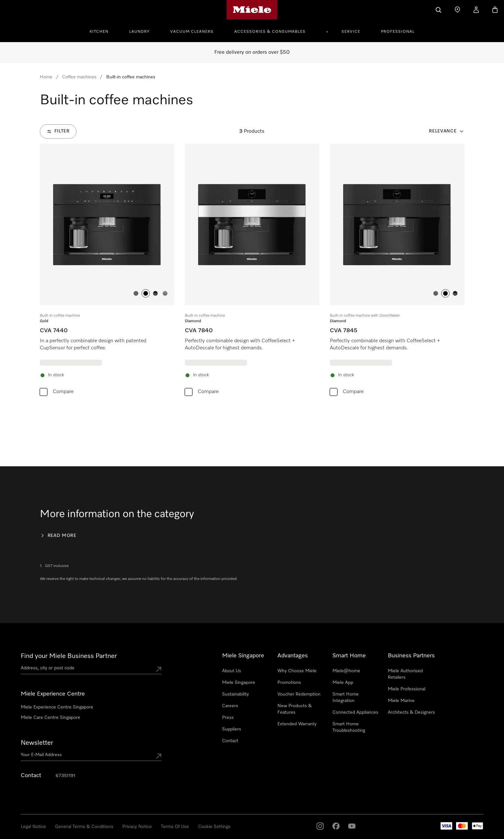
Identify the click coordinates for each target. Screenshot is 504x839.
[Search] (439, 10)
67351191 (66, 776)
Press (228, 718)
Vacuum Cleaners (192, 32)
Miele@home (346, 671)
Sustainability (235, 694)
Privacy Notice (137, 827)
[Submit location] (159, 669)
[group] (107, 271)
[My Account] (476, 10)
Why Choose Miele (297, 671)
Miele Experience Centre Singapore (57, 707)
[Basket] (495, 10)
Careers (230, 706)
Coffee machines (79, 77)
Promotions (289, 683)
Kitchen (99, 32)
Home (46, 77)
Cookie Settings (214, 827)
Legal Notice (33, 827)
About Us (232, 671)
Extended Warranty (297, 724)
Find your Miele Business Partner (69, 656)
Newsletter (37, 743)
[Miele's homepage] (252, 10)
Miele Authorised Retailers (405, 674)
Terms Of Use (175, 827)
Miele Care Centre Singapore (50, 718)
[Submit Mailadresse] (159, 756)
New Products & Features (295, 709)
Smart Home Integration (346, 697)
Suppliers (232, 729)
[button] (136, 293)
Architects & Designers (411, 712)
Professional (398, 32)
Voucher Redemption (299, 694)
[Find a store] (457, 10)
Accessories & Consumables (270, 32)
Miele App (343, 683)
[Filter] (58, 131)
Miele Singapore (239, 683)
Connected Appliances (355, 712)
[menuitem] (103, 31)
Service (351, 32)
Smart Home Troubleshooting (349, 727)
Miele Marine (401, 701)
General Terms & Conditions (84, 827)
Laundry (139, 32)
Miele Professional (407, 689)
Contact (230, 741)
